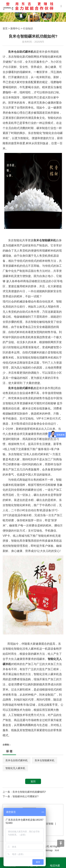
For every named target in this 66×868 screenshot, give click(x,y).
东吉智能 (48, 824)
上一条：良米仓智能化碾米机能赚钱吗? (24, 792)
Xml (57, 850)
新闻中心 (15, 28)
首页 (5, 28)
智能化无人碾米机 (15, 768)
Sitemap (48, 850)
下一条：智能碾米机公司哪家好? (21, 796)
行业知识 (28, 28)
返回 (33, 781)
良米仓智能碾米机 (45, 760)
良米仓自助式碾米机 (17, 760)
